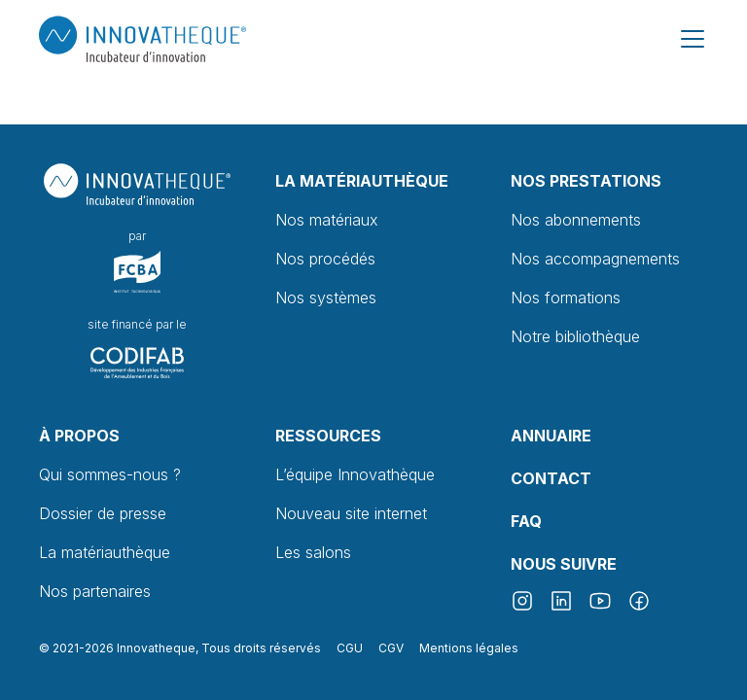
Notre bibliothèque (575, 336)
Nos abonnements (576, 220)
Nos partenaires (95, 591)
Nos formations (566, 297)
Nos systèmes (326, 297)
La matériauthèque (105, 552)
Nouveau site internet (351, 513)
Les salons (313, 552)
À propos (79, 436)
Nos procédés (325, 259)
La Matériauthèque (362, 181)
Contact (551, 478)
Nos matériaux (327, 220)
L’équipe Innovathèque (355, 474)
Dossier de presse (103, 513)
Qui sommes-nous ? (110, 474)
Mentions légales (469, 648)
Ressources (328, 436)
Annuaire (551, 436)
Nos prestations (586, 181)
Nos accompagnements (595, 259)
